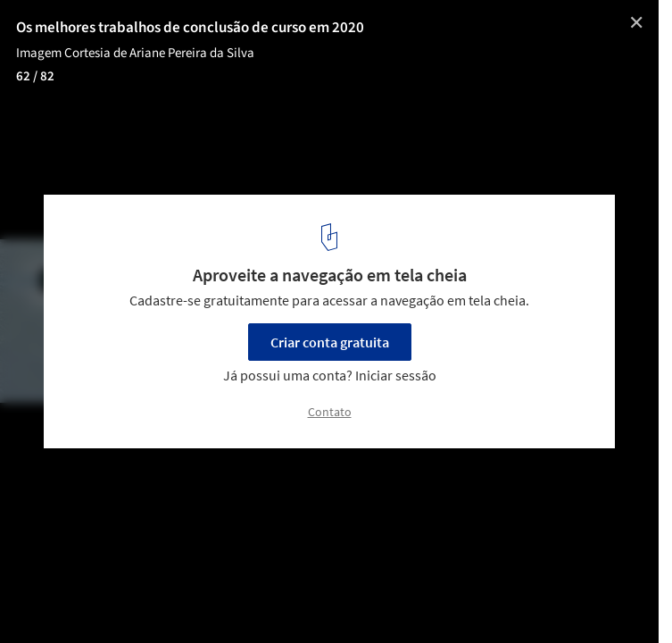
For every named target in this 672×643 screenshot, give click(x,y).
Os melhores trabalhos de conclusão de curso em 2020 (190, 28)
